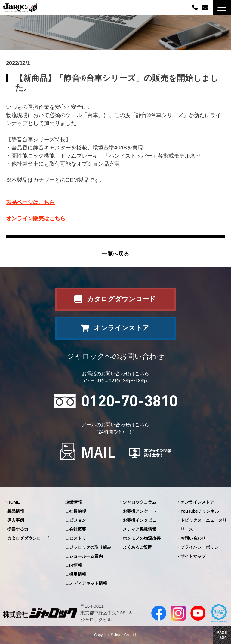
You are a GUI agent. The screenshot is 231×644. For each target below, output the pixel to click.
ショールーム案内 (86, 556)
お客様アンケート (140, 511)
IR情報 (75, 565)
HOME (14, 502)
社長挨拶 (78, 511)
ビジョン (78, 520)
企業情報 (73, 502)
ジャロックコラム (140, 502)
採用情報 (78, 574)
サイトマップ (193, 556)
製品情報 (16, 511)
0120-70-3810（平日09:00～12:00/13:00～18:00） (196, 7)
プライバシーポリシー (202, 547)
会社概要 (78, 529)
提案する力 (18, 529)
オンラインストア (122, 328)
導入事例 (16, 520)
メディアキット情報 (88, 583)
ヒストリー (80, 538)
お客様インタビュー (142, 520)
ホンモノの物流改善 (142, 538)
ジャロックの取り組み (90, 547)
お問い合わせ (206, 8)
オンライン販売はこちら (36, 219)
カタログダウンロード (121, 299)
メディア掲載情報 (140, 529)
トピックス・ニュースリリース (204, 525)
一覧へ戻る (115, 254)
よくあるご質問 (137, 547)
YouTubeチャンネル (200, 511)
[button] (222, 8)
